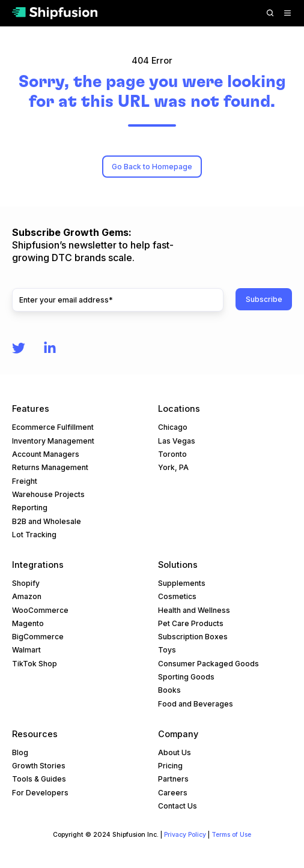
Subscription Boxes (193, 637)
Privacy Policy (185, 835)
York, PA (173, 467)
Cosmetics (177, 596)
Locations (179, 408)
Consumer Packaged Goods (208, 664)
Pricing (170, 766)
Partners (173, 779)
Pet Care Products (191, 623)
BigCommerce (38, 637)
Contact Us (178, 806)
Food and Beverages (196, 704)
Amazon (27, 596)
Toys (167, 650)
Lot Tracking (34, 535)
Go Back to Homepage (152, 167)
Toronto (172, 454)
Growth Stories (39, 766)
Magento (28, 623)
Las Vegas (177, 441)
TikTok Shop (35, 664)
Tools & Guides (39, 779)
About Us (175, 752)
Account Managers (46, 454)
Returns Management (50, 467)
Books (169, 690)
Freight (25, 481)
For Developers (40, 793)
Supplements (182, 583)
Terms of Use (231, 835)
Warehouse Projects (48, 494)
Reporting (30, 508)
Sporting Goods (186, 677)
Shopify (26, 583)
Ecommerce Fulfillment (53, 427)
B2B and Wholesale (47, 521)
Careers (173, 793)
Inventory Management (53, 441)
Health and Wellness (194, 610)
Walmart (26, 650)
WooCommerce (40, 610)
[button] (270, 13)
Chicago (173, 427)
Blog (20, 752)
